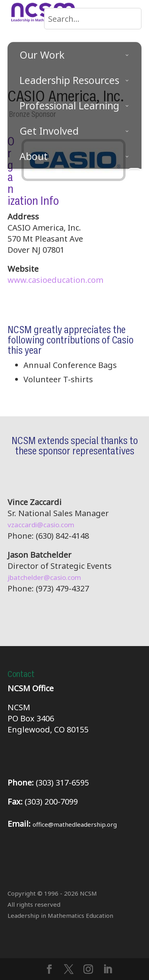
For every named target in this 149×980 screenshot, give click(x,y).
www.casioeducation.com (55, 280)
